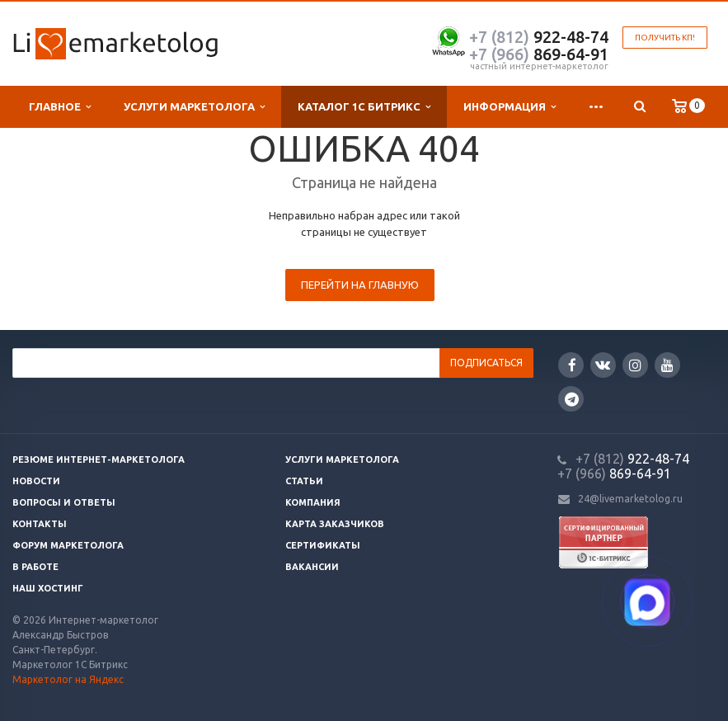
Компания (313, 502)
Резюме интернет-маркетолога (99, 459)
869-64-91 (539, 54)
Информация (510, 107)
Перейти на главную (360, 285)
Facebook (572, 365)
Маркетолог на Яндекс (68, 679)
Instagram (635, 365)
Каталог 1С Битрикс (364, 107)
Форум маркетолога (68, 545)
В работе (35, 567)
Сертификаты (323, 545)
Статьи (304, 481)
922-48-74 (539, 37)
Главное (60, 107)
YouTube (667, 365)
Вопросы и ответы (64, 502)
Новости (36, 481)
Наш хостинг (48, 588)
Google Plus (572, 399)
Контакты (40, 524)
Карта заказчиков (335, 524)
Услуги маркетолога (194, 107)
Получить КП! (665, 38)
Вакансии (312, 567)
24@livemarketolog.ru (630, 499)
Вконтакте (603, 364)
